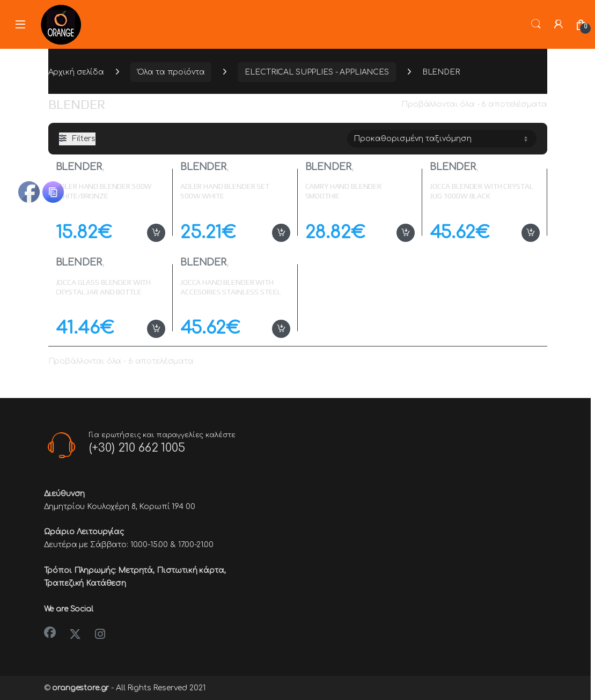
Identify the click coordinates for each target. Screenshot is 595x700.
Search (536, 24)
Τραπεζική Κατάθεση (85, 583)
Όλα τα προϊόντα (171, 72)
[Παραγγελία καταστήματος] (442, 138)
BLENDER (79, 167)
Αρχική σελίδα (76, 72)
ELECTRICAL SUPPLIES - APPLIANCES (317, 72)
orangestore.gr (80, 688)
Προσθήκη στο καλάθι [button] (156, 233)
